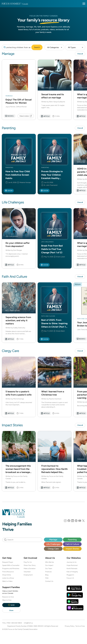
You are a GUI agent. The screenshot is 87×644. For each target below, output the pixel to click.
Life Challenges (53, 544)
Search (37, 47)
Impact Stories (72, 549)
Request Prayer (8, 562)
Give (11, 605)
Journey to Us (72, 562)
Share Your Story (30, 565)
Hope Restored (72, 565)
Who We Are (50, 562)
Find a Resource (8, 572)
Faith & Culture (72, 544)
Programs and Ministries (11, 568)
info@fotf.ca (28, 623)
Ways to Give (7, 600)
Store (11, 610)
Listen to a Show (8, 578)
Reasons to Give (8, 597)
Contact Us (49, 581)
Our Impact (49, 565)
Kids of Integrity (72, 572)
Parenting (72, 540)
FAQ (47, 578)
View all (80, 54)
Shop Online (7, 575)
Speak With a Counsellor (11, 565)
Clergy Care (53, 549)
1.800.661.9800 (16, 623)
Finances (48, 572)
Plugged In (70, 575)
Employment (28, 575)
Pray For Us (28, 562)
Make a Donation (30, 568)
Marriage (53, 540)
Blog (47, 575)
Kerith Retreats (72, 568)
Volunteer (27, 572)
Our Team (49, 568)
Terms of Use (80, 626)
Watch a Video (7, 581)
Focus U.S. (70, 578)
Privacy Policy (70, 626)
